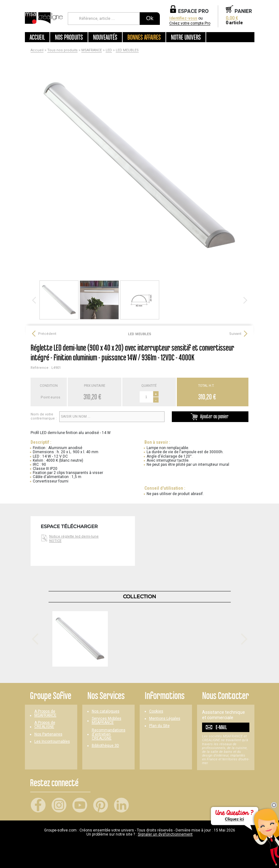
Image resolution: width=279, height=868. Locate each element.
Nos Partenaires (48, 734)
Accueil (37, 37)
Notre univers (186, 37)
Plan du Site (159, 726)
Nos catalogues (106, 711)
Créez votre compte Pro (190, 23)
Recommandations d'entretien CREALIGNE (109, 734)
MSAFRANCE (92, 50)
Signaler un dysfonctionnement (165, 834)
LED (109, 50)
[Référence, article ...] (104, 19)
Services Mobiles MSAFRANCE (107, 721)
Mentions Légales (165, 719)
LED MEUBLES (127, 50)
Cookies (156, 711)
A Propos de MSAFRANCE (45, 713)
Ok (150, 18)
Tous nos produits (62, 50)
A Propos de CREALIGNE (45, 725)
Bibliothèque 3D (105, 746)
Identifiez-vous (183, 18)
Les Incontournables (52, 742)
